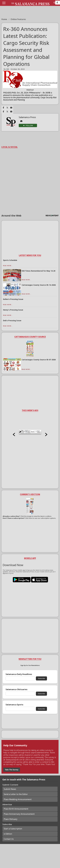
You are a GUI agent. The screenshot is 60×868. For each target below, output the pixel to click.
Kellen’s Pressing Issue (13, 299)
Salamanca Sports (14, 705)
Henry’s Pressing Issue (13, 310)
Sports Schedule (10, 260)
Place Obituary (11, 819)
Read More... (8, 266)
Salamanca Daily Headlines (19, 674)
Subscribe (41, 678)
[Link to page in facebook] (3, 108)
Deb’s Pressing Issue (12, 320)
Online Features (18, 19)
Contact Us (9, 839)
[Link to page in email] (11, 108)
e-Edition (8, 834)
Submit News (10, 789)
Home (5, 19)
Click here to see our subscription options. (41, 518)
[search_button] (55, 3)
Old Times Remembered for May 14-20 (38, 271)
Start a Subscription (13, 829)
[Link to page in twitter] (7, 108)
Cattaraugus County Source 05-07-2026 (39, 360)
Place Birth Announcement (16, 809)
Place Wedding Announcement (18, 799)
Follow (29, 126)
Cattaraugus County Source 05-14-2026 (39, 285)
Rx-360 (6, 69)
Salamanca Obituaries (16, 689)
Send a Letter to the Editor (16, 794)
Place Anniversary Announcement (19, 814)
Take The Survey (12, 770)
